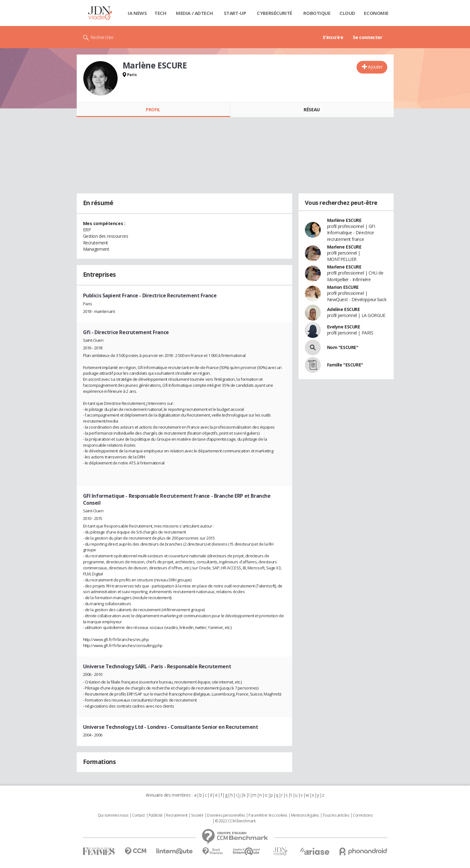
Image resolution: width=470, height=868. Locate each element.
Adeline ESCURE (344, 309)
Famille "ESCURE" (345, 365)
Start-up (235, 13)
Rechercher (102, 37)
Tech (160, 13)
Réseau (312, 110)
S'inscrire (333, 37)
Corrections (363, 815)
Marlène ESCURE (344, 220)
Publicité (156, 815)
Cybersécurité (274, 13)
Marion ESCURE (343, 287)
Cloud (347, 13)
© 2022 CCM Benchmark (235, 821)
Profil (153, 110)
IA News (137, 13)
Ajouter (375, 67)
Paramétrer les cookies (268, 815)
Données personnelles (226, 815)
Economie (376, 13)
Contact (138, 815)
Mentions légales (305, 815)
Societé (197, 815)
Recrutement (177, 815)
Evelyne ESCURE (344, 327)
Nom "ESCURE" (343, 347)
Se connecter (368, 37)
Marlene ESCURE (344, 247)
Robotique (317, 13)
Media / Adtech (194, 13)
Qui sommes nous (113, 815)
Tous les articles (336, 815)
